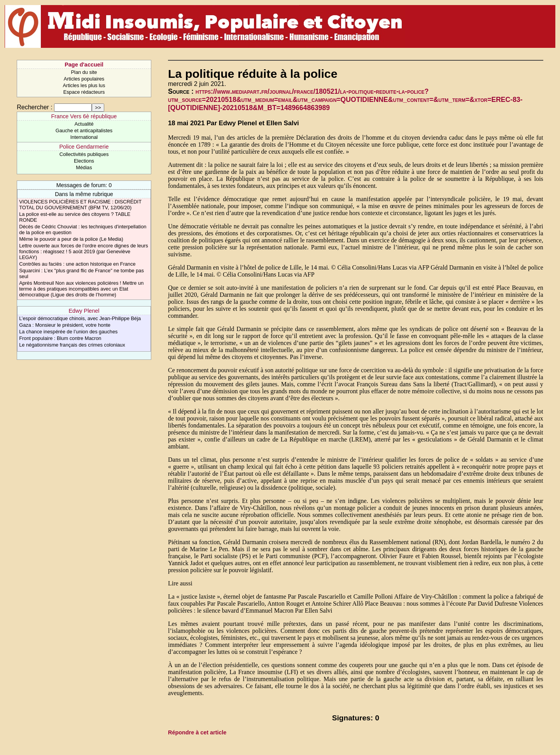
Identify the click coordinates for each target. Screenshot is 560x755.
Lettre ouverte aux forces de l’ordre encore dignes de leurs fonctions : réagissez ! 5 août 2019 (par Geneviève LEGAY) (84, 251)
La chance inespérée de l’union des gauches (68, 332)
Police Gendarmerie (84, 147)
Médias (84, 167)
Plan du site (84, 72)
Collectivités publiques (84, 154)
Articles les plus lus (84, 85)
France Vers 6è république (84, 116)
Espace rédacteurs (84, 92)
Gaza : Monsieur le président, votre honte (65, 325)
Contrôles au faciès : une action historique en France (77, 264)
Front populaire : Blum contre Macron (60, 338)
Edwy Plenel (84, 311)
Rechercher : (35, 107)
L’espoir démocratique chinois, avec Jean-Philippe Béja (80, 318)
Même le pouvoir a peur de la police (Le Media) (71, 239)
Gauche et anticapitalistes (84, 131)
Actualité (84, 124)
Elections (84, 161)
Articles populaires (84, 79)
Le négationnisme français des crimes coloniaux (72, 345)
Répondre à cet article (197, 732)
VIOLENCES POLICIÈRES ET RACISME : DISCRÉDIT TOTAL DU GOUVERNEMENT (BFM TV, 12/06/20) (80, 205)
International (84, 137)
